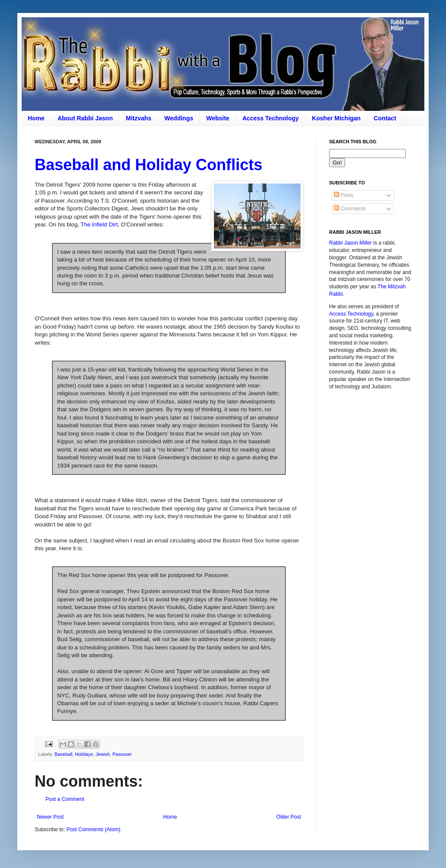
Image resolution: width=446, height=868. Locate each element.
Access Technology (271, 118)
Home (36, 118)
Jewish (103, 754)
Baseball (63, 754)
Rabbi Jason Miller (351, 243)
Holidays (84, 754)
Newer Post (50, 817)
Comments (350, 209)
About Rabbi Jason (85, 118)
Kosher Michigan (336, 118)
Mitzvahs (138, 118)
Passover (122, 754)
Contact (385, 118)
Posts (344, 195)
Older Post (289, 817)
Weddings (179, 118)
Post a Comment (65, 799)
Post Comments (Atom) (93, 829)
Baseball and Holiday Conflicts (149, 165)
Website (218, 118)
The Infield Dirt (99, 224)
